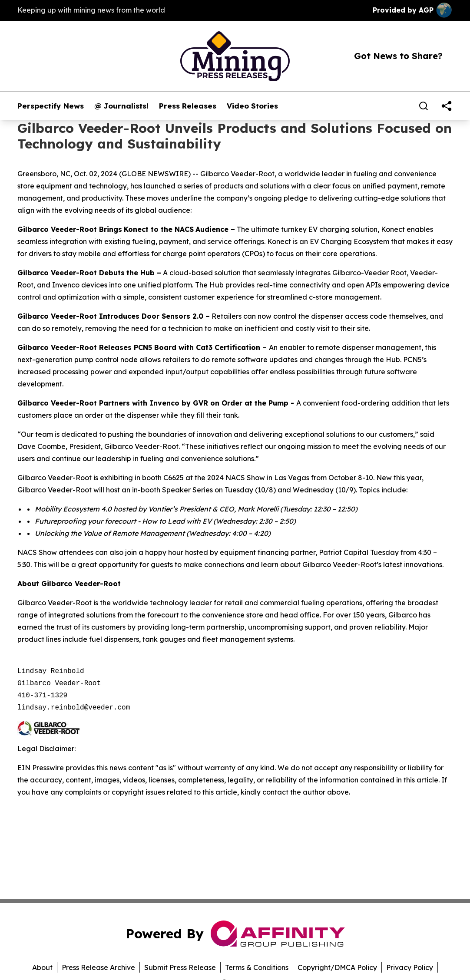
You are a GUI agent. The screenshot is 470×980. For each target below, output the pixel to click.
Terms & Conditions (257, 967)
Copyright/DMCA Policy (337, 967)
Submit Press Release (180, 967)
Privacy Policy (410, 967)
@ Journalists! (121, 106)
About (42, 967)
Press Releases (188, 106)
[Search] (424, 106)
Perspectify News (51, 106)
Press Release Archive (98, 967)
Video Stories (252, 106)
